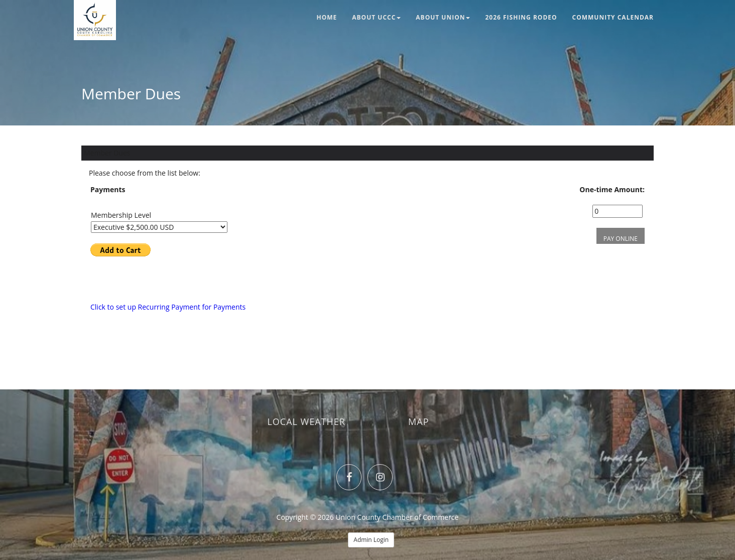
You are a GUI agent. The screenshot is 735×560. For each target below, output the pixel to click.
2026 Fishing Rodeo (521, 17)
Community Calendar (613, 17)
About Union (443, 17)
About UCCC (376, 17)
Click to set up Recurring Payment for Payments (168, 307)
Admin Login (371, 540)
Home (327, 17)
